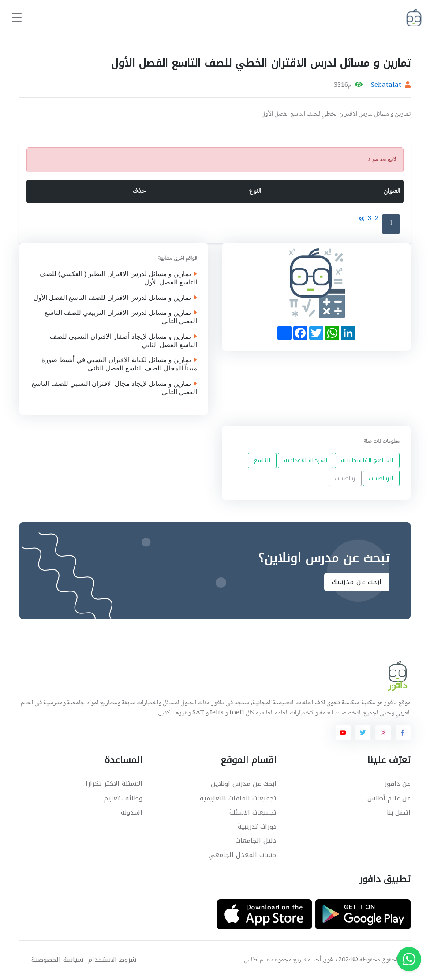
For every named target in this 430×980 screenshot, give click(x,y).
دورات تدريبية (257, 827)
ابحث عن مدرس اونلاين (244, 784)
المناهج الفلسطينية (367, 460)
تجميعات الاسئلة (253, 812)
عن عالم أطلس (389, 798)
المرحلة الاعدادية (305, 460)
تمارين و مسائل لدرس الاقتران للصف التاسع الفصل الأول (115, 298)
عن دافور (398, 784)
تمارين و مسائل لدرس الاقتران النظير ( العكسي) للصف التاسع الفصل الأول (118, 279)
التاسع (262, 460)
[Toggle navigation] (17, 18)
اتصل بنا (399, 812)
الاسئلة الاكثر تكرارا (114, 784)
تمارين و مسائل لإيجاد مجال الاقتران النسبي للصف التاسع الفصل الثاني (114, 388)
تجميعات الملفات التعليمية (238, 798)
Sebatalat (386, 86)
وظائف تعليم (123, 798)
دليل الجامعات (256, 841)
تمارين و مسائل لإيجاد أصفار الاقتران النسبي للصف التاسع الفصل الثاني (123, 341)
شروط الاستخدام (112, 960)
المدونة (132, 812)
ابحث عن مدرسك (357, 582)
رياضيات (345, 478)
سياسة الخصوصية (57, 960)
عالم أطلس (257, 960)
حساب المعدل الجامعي (243, 855)
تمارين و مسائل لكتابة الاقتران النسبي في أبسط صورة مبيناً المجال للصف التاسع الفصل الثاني (119, 365)
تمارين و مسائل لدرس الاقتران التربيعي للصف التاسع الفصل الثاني (121, 318)
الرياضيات (381, 478)
